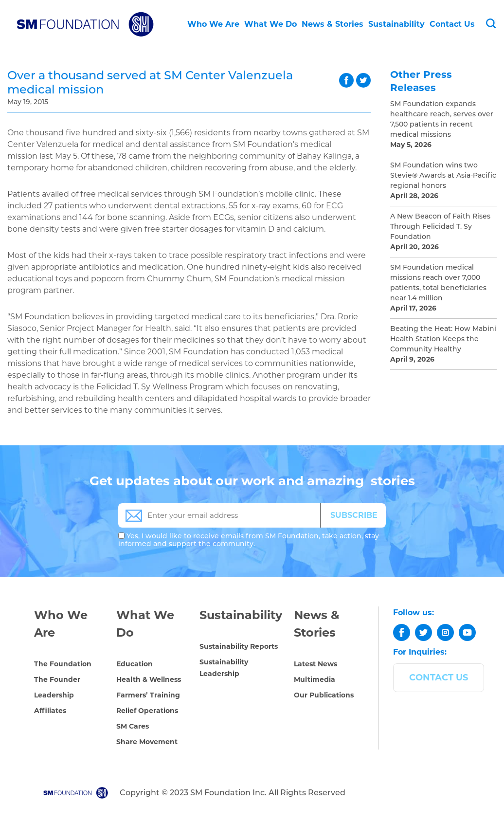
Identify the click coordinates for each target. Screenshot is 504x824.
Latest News (315, 664)
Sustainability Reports (239, 646)
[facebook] (402, 632)
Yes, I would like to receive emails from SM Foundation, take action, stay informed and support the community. (249, 540)
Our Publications (324, 695)
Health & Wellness (149, 679)
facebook (346, 80)
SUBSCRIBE (354, 515)
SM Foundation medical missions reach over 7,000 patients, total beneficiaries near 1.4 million (438, 283)
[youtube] (467, 632)
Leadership (54, 695)
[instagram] (445, 632)
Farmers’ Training (148, 695)
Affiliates (50, 711)
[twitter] (423, 632)
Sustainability (396, 24)
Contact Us (452, 24)
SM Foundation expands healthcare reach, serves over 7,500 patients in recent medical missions (442, 119)
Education (135, 664)
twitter (363, 80)
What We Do (270, 24)
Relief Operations (147, 711)
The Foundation (63, 664)
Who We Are (213, 24)
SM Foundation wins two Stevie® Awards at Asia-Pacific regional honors (443, 175)
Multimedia (315, 679)
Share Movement (147, 742)
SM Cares (133, 726)
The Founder (57, 679)
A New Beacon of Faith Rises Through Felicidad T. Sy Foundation (440, 226)
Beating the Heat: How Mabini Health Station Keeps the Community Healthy (443, 339)
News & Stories (333, 24)
